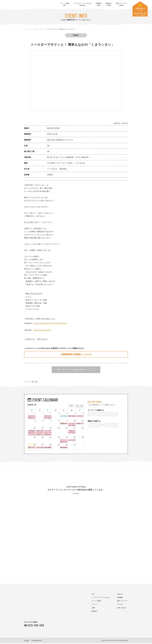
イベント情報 (65, 4)
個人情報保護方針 (37, 641)
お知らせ (120, 595)
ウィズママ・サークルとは (82, 4)
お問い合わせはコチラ (140, 9)
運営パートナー (121, 4)
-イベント (95, 605)
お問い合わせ (122, 609)
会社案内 (27, 641)
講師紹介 (109, 4)
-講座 (93, 609)
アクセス (120, 605)
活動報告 (99, 4)
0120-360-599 (36, 626)
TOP (93, 595)
